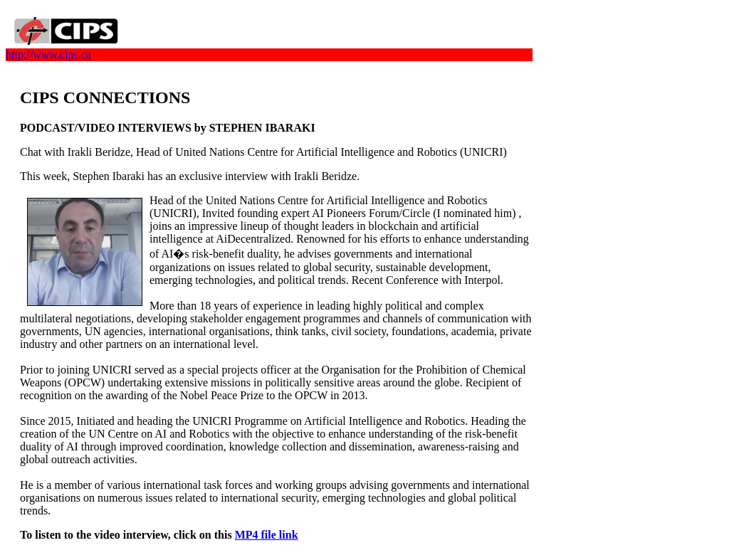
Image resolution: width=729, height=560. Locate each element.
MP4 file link (267, 535)
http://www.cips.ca (48, 54)
